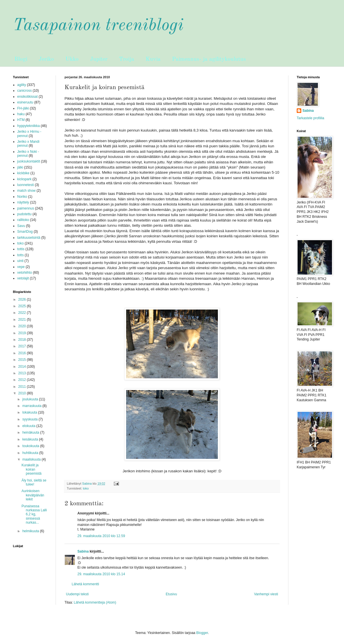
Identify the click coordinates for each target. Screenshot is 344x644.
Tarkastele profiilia (310, 118)
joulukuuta (31, 399)
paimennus (26, 208)
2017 (23, 346)
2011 (23, 387)
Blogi (21, 59)
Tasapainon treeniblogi (98, 26)
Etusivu (171, 594)
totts (20, 255)
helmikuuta (31, 531)
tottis (21, 249)
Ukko (72, 59)
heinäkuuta (31, 432)
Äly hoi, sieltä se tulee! (34, 482)
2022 (23, 313)
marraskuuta (32, 406)
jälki (20, 167)
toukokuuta (31, 446)
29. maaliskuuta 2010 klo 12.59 (101, 536)
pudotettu (24, 214)
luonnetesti (26, 185)
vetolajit (23, 278)
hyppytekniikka (29, 126)
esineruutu (25, 102)
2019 (23, 333)
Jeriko (46, 59)
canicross (25, 91)
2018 (23, 340)
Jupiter (99, 59)
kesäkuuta (31, 439)
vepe (21, 267)
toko (86, 488)
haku (21, 114)
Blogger (202, 633)
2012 (23, 380)
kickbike (23, 173)
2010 (23, 393)
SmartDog (25, 232)
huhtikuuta (31, 453)
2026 (23, 300)
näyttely (23, 202)
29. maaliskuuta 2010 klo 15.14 (101, 574)
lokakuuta (30, 412)
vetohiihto (25, 273)
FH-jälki (23, 108)
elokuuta (29, 426)
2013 (23, 373)
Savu (21, 226)
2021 (23, 320)
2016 (23, 353)
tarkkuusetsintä (29, 238)
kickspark (24, 179)
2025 (23, 306)
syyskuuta (31, 419)
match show (26, 191)
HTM (21, 120)
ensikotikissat (27, 97)
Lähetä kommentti (85, 584)
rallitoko (23, 220)
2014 (23, 367)
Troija (127, 59)
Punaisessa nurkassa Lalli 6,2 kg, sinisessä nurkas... (34, 514)
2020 (23, 326)
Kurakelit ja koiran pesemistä (32, 469)
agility (22, 85)
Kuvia (153, 59)
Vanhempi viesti (266, 594)
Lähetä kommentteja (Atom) (95, 602)
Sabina (83, 551)
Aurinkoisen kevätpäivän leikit (33, 495)
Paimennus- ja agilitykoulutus (209, 59)
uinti (20, 261)
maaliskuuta (32, 459)
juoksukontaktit (29, 161)
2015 (23, 360)
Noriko (22, 197)
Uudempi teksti (77, 594)
